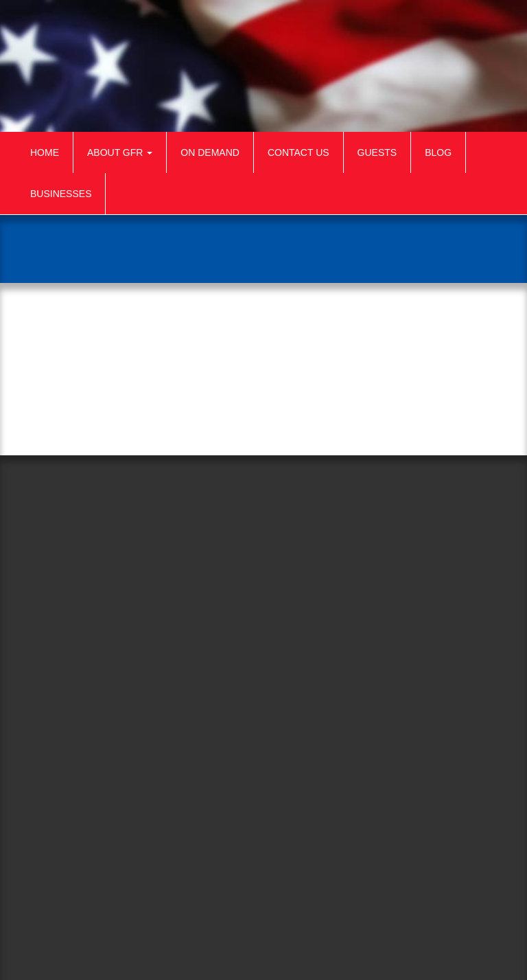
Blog (438, 152)
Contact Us (298, 152)
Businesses (61, 194)
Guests (377, 152)
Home (45, 152)
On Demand (210, 152)
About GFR (120, 152)
